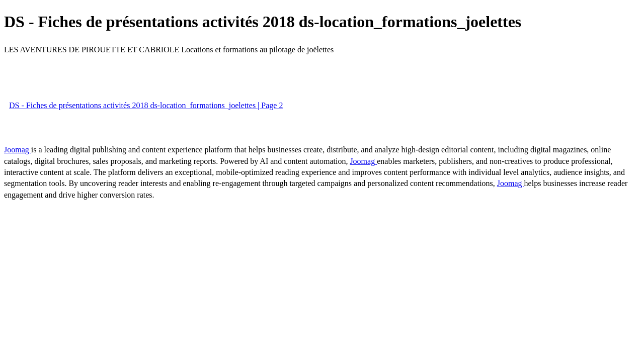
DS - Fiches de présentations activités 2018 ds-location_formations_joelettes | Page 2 (146, 105)
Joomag (18, 150)
